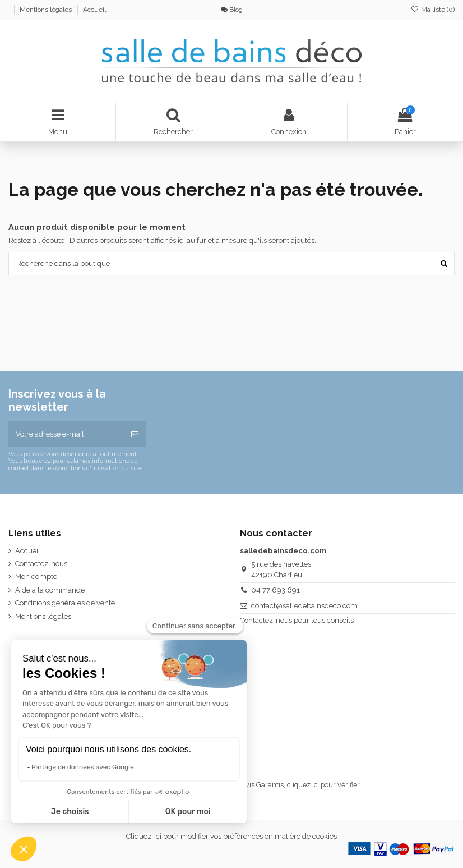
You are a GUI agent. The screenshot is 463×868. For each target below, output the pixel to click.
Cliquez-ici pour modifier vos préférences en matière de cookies (231, 836)
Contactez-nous (41, 564)
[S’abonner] (135, 434)
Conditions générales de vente (65, 603)
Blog (232, 10)
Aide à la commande (50, 590)
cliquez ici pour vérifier (323, 785)
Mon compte (36, 577)
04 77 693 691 (276, 590)
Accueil (94, 10)
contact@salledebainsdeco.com (304, 606)
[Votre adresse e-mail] (66, 434)
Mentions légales (47, 10)
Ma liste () (433, 10)
